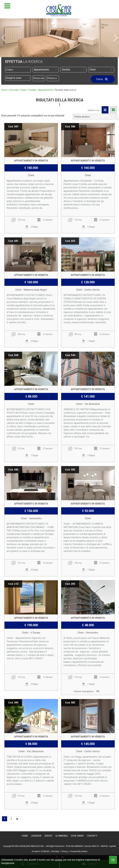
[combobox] (46, 70)
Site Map (55, 851)
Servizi (48, 836)
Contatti (92, 836)
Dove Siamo (77, 836)
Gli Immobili (62, 836)
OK (113, 860)
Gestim (84, 851)
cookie (58, 860)
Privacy (65, 851)
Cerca (103, 79)
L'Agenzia (36, 836)
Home (25, 836)
